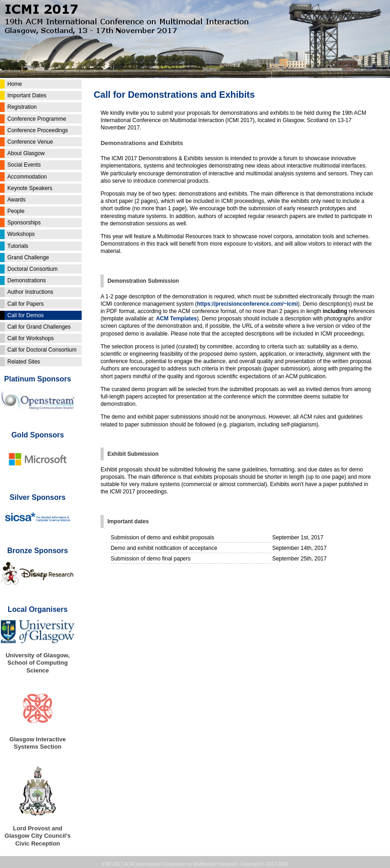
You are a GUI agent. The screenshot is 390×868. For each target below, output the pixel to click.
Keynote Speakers (30, 188)
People (16, 211)
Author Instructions (30, 292)
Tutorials (18, 246)
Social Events (24, 165)
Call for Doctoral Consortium (42, 350)
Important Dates (27, 95)
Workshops (21, 234)
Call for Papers (25, 304)
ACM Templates (176, 319)
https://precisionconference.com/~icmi (247, 304)
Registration (22, 107)
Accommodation (27, 177)
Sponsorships (24, 223)
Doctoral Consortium (32, 269)
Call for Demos (25, 315)
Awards (17, 200)
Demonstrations (27, 280)
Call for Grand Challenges (39, 327)
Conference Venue (30, 142)
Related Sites (24, 362)
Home (15, 84)
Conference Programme (37, 119)
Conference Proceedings (38, 130)
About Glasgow (26, 153)
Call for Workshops (31, 338)
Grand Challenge (28, 258)
